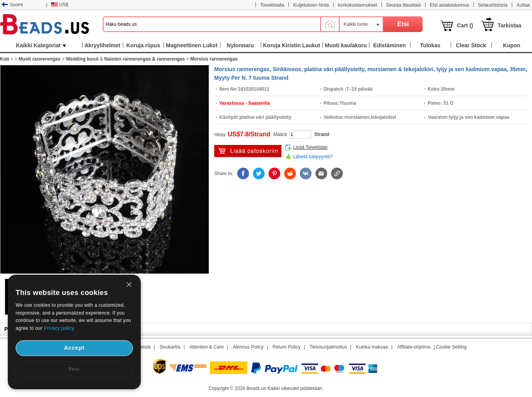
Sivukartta (170, 347)
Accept (74, 348)
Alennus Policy (248, 347)
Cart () (465, 25)
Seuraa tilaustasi (404, 5)
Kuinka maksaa (372, 347)
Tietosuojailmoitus (328, 347)
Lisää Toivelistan (310, 147)
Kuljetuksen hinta (311, 5)
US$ (60, 5)
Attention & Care (206, 347)
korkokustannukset (358, 5)
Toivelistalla (272, 5)
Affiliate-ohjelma (414, 347)
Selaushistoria (493, 5)
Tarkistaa (509, 25)
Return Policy (286, 347)
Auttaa (523, 5)
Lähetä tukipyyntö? (313, 157)
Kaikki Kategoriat (41, 45)
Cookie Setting (451, 347)
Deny (74, 369)
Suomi (12, 5)
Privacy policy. (59, 328)
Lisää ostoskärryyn (248, 151)
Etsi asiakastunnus (450, 5)
